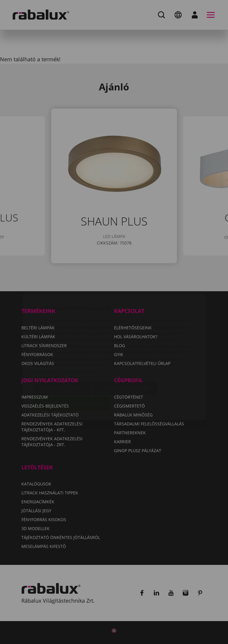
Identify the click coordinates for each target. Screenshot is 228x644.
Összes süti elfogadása (71, 369)
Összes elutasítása (125, 353)
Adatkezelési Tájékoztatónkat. (64, 336)
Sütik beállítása (62, 353)
